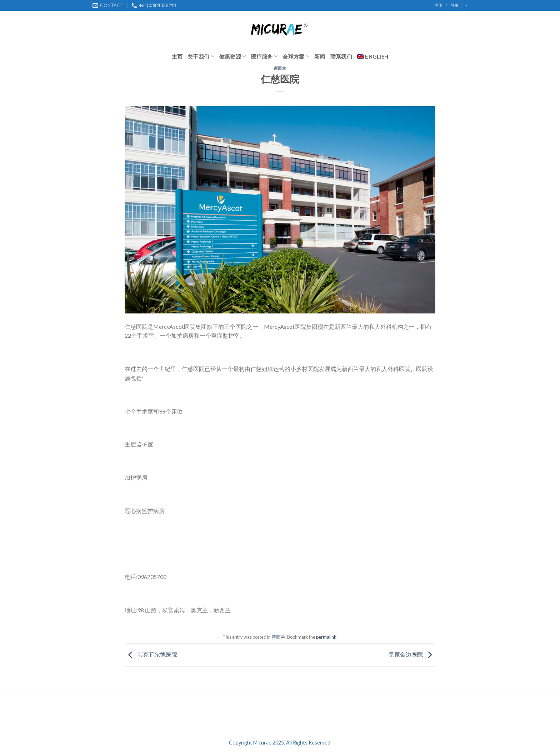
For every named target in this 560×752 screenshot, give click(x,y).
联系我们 (341, 56)
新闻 (320, 56)
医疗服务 (264, 56)
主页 (177, 56)
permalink (326, 637)
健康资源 (233, 56)
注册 (438, 5)
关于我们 (201, 56)
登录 (455, 5)
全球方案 (296, 56)
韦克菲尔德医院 (151, 655)
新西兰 (280, 68)
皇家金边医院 (412, 655)
